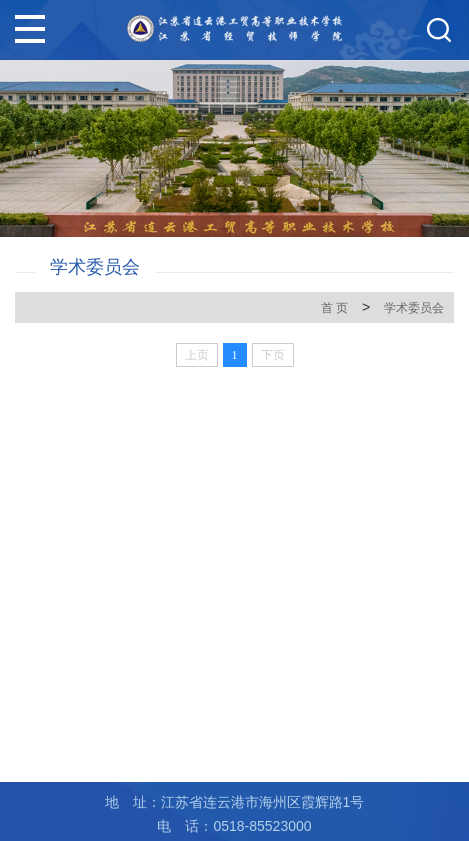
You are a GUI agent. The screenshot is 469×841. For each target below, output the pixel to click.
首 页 (334, 308)
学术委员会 (414, 308)
